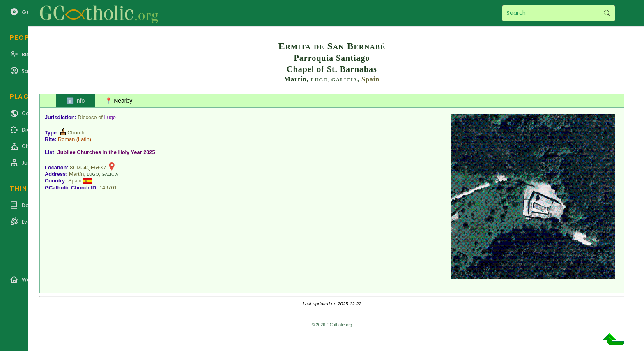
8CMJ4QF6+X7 (88, 167)
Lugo (110, 117)
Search (607, 13)
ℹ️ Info (76, 101)
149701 (108, 188)
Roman (66, 139)
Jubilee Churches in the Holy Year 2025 (106, 152)
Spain (370, 79)
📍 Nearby (119, 101)
